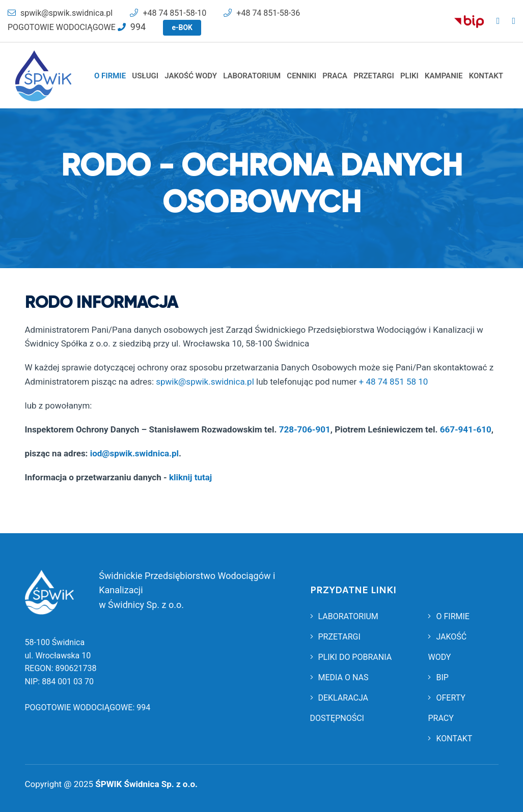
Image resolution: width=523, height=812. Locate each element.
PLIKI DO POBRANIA (351, 657)
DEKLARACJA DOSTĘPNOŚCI (339, 708)
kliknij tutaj (190, 477)
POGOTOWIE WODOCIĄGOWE (77, 27)
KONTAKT (486, 76)
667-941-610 (466, 429)
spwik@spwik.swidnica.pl (60, 13)
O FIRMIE (110, 76)
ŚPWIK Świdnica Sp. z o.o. (146, 784)
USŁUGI (145, 76)
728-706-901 (305, 429)
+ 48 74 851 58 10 (394, 382)
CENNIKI (301, 76)
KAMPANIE (444, 76)
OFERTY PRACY (446, 708)
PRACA (335, 76)
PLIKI (409, 76)
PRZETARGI (374, 76)
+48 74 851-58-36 (262, 13)
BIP (438, 677)
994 (143, 707)
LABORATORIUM (252, 76)
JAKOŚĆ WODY (191, 76)
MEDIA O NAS (339, 677)
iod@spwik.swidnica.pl (134, 453)
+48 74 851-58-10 (168, 13)
